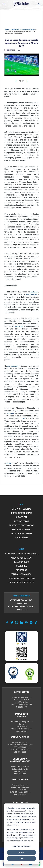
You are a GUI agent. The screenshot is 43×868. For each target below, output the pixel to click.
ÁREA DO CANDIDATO (21, 529)
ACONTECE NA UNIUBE (21, 534)
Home (7, 30)
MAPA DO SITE (21, 538)
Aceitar (22, 852)
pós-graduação (31, 294)
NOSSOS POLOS (21, 521)
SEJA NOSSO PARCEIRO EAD (21, 578)
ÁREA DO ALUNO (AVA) (22, 558)
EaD (25, 419)
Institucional (15, 30)
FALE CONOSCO (21, 562)
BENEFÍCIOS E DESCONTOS (21, 525)
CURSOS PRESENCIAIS (21, 513)
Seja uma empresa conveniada (21, 554)
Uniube (9, 463)
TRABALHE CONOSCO (21, 574)
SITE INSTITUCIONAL (21, 509)
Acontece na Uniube (28, 30)
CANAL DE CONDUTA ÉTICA (21, 582)
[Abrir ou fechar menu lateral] (4, 4)
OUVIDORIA (21, 566)
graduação (34, 292)
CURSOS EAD (21, 517)
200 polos (11, 413)
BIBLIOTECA (21, 570)
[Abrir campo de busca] (39, 4)
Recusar (21, 858)
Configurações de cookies (21, 846)
